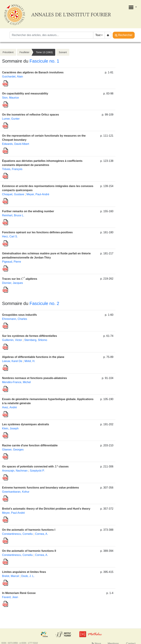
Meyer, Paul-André (38, 194)
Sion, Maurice (10, 98)
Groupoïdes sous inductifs (19, 315)
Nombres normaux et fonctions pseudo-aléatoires (34, 378)
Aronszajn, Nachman (15, 471)
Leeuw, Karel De (12, 361)
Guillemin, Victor (12, 340)
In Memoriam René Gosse (19, 593)
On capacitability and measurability (25, 94)
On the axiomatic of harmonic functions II (29, 551)
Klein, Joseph (10, 428)
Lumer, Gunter (11, 119)
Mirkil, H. (30, 361)
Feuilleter (25, 52)
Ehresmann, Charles (15, 319)
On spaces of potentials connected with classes (35, 467)
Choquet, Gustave (13, 194)
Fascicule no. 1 (44, 61)
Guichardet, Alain (13, 77)
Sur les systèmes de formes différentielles (30, 336)
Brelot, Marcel (11, 576)
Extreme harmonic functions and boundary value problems (40, 488)
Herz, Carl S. (10, 236)
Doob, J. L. (28, 576)
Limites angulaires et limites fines (24, 572)
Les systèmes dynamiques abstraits (26, 424)
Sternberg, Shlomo (36, 340)
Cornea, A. (42, 534)
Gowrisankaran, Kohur (16, 492)
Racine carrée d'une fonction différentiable (30, 445)
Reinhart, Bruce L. (13, 215)
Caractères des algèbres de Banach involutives (33, 72)
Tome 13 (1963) (44, 52)
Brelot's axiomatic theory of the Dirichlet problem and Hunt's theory (46, 509)
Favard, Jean (10, 597)
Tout (98, 35)
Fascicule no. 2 (44, 303)
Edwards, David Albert (16, 144)
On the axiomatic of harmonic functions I (29, 530)
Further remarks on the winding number (28, 211)
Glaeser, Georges (13, 450)
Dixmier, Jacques (13, 283)
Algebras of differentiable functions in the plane (33, 357)
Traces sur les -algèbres (20, 279)
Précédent (8, 52)
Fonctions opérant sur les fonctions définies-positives (37, 232)
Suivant (63, 52)
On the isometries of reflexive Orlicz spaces (31, 115)
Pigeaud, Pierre (11, 262)
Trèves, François (12, 169)
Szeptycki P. (37, 471)
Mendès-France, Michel (16, 382)
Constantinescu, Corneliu (17, 534)
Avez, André (9, 407)
